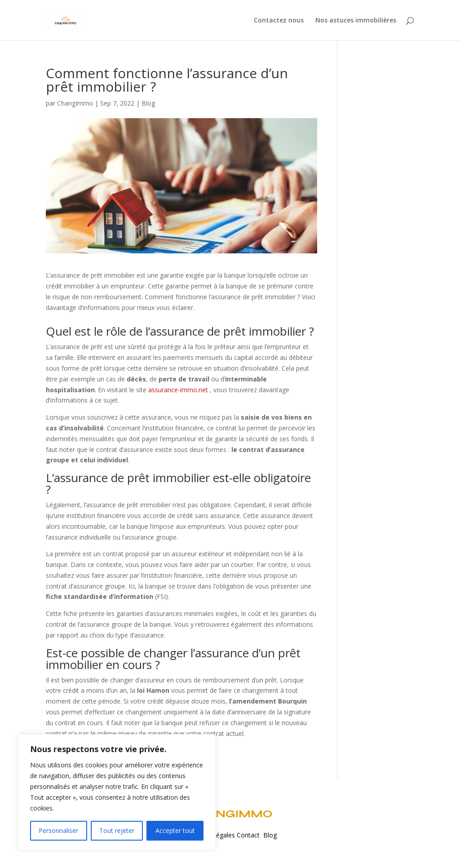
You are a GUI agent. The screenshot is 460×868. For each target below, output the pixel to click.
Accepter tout (175, 830)
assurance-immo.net (178, 390)
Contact (250, 835)
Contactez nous (279, 21)
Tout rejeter (117, 830)
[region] (117, 792)
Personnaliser (58, 830)
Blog (148, 103)
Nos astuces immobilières (356, 21)
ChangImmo (75, 103)
